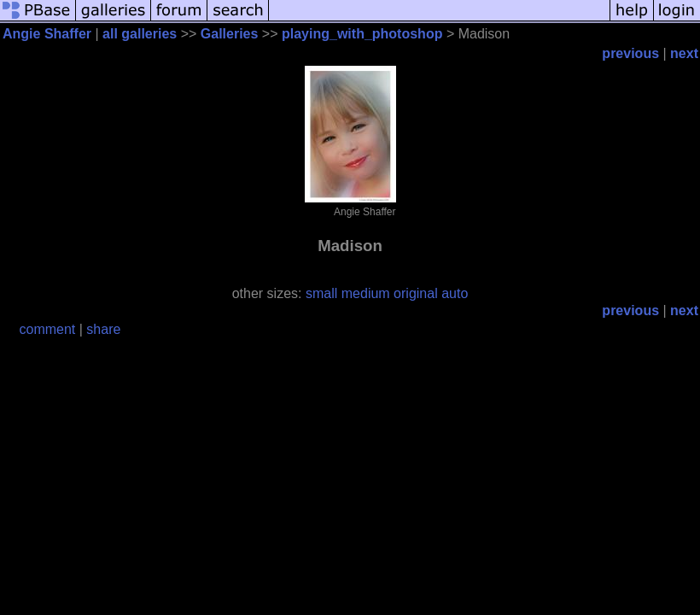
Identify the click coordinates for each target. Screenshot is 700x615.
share (103, 329)
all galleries (140, 34)
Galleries (230, 34)
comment (48, 329)
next (684, 53)
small (321, 293)
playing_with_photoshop (362, 34)
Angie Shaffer (47, 34)
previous (630, 53)
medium (366, 293)
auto (455, 293)
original (416, 293)
